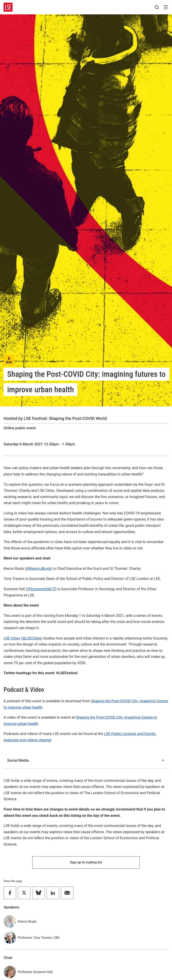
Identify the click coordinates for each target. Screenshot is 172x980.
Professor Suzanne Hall (35, 972)
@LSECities (32, 638)
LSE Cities (12, 638)
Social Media (86, 760)
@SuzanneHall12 (41, 589)
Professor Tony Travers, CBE (39, 938)
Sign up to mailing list (86, 862)
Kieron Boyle (27, 921)
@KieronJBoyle (39, 569)
